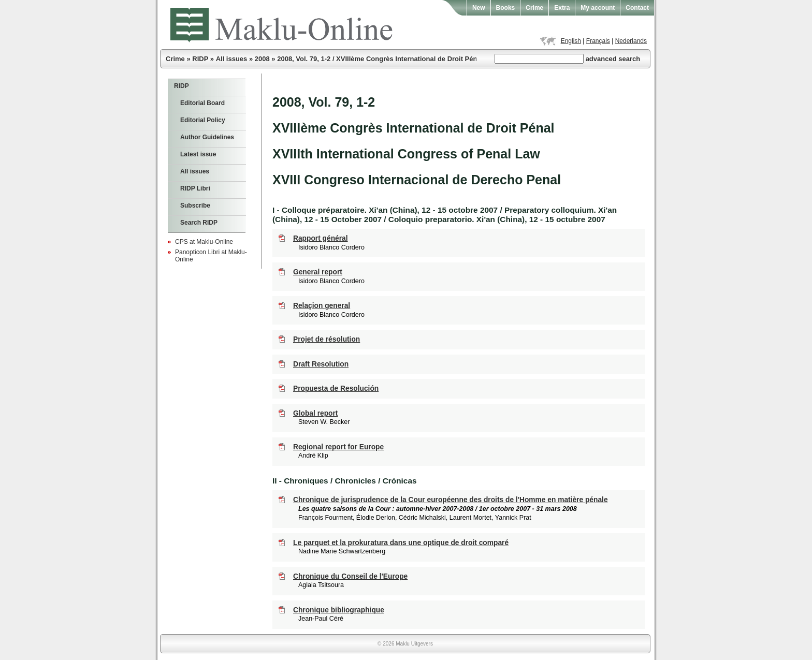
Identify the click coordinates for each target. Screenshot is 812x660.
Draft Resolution (321, 364)
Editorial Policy (203, 120)
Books (506, 8)
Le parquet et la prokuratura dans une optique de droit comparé (401, 543)
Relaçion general (322, 306)
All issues (232, 59)
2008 (262, 59)
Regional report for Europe (338, 447)
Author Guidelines (207, 137)
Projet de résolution (327, 339)
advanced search (613, 59)
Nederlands (631, 41)
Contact (637, 8)
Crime (534, 8)
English (571, 41)
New (479, 8)
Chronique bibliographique (339, 610)
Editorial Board (202, 103)
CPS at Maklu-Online (204, 242)
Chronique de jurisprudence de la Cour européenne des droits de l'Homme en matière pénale (451, 500)
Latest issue (198, 154)
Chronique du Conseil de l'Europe (350, 576)
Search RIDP (199, 223)
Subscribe (195, 206)
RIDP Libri (195, 188)
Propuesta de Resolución (336, 388)
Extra (562, 8)
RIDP (200, 59)
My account (598, 8)
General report (318, 272)
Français (598, 41)
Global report (315, 413)
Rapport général (321, 238)
